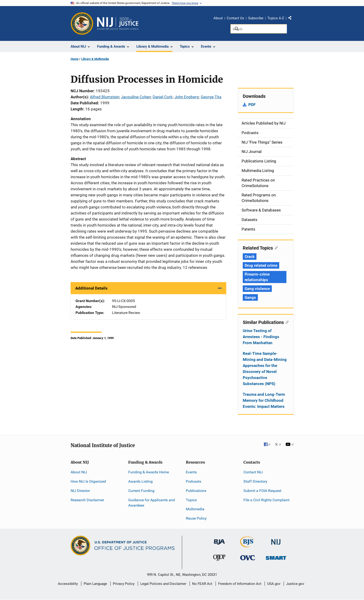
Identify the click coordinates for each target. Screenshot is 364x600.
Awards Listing (140, 481)
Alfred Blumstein (105, 97)
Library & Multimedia (95, 59)
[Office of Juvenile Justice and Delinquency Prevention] (219, 559)
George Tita (211, 97)
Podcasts (193, 481)
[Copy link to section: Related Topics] (275, 247)
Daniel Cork (163, 97)
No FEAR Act (202, 584)
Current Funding (141, 491)
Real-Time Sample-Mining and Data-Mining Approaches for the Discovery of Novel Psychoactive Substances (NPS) (265, 369)
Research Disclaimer (87, 500)
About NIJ (79, 472)
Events (191, 472)
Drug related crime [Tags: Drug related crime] (261, 265)
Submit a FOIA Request (262, 491)
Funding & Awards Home (149, 472)
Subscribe (256, 18)
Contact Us (235, 18)
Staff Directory (255, 481)
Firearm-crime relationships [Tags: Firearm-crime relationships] (257, 277)
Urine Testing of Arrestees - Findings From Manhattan (261, 337)
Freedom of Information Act (240, 584)
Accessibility (68, 584)
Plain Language (95, 584)
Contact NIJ (253, 472)
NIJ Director (80, 491)
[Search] (259, 29)
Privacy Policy (124, 584)
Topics (191, 500)
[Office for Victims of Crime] (248, 558)
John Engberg (187, 97)
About (218, 18)
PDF (252, 105)
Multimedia (195, 509)
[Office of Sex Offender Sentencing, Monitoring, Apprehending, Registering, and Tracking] (276, 557)
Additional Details (91, 288)
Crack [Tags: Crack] (250, 257)
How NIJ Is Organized (88, 481)
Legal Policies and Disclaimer (163, 584)
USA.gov (274, 584)
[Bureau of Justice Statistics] (248, 545)
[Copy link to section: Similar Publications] (286, 322)
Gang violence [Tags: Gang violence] (257, 289)
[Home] (118, 23)
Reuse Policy (196, 518)
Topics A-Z (276, 18)
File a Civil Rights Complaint (266, 500)
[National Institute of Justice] (276, 540)
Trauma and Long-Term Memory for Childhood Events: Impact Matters (264, 400)
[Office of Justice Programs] (82, 23)
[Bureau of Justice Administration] (219, 540)
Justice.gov (295, 584)
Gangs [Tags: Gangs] (250, 297)
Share (292, 19)
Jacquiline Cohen (136, 97)
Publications (196, 491)
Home (75, 59)
